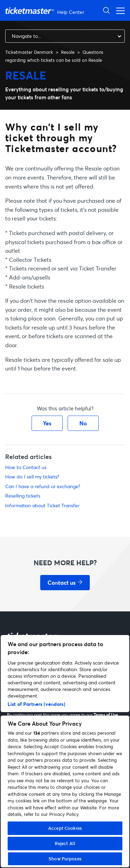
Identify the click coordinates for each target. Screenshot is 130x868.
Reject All (65, 843)
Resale (68, 52)
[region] (65, 751)
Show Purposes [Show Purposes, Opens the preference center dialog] (65, 859)
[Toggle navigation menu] (119, 10)
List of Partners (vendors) (36, 704)
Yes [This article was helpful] (47, 423)
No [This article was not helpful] (83, 423)
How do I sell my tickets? (32, 477)
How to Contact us (26, 467)
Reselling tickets (23, 496)
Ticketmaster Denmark (29, 52)
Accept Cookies (65, 828)
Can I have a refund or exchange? (43, 486)
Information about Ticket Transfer (42, 505)
